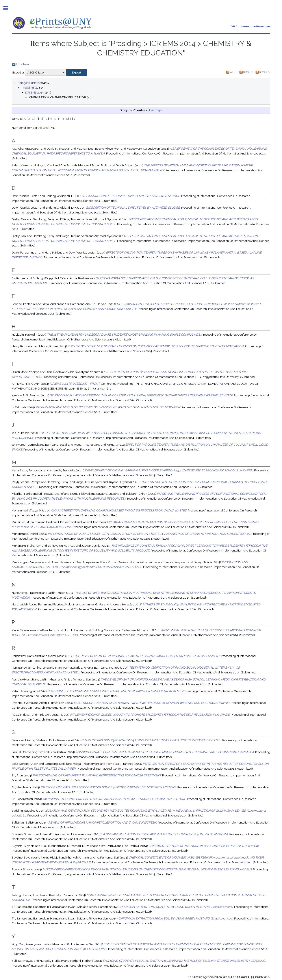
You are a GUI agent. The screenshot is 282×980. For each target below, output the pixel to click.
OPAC (234, 27)
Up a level (23, 64)
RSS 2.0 (264, 72)
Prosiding (28, 88)
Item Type (156, 110)
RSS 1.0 (248, 72)
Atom (234, 72)
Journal (245, 27)
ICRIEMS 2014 (34, 92)
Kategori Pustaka (29, 83)
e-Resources (262, 27)
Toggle (8, 8)
